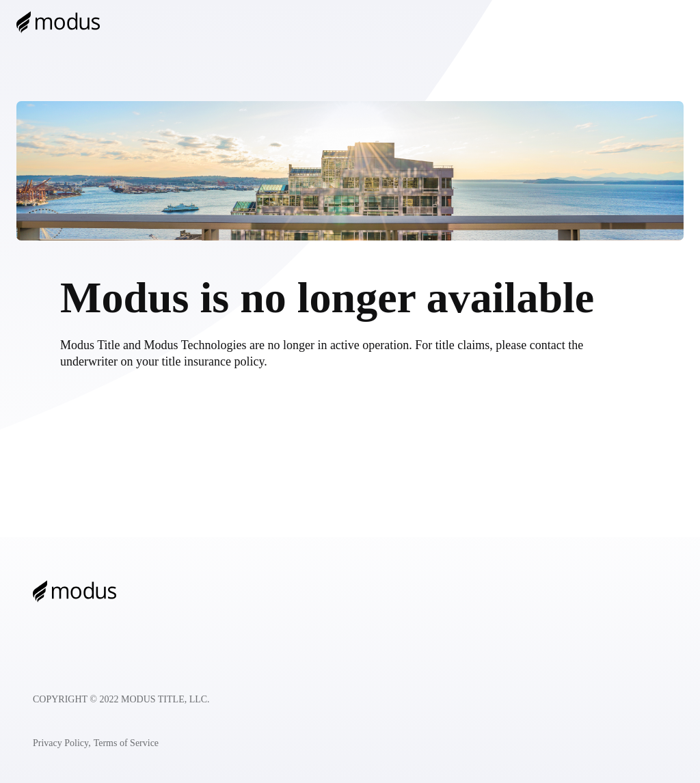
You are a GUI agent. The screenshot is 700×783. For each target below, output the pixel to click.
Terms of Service (126, 743)
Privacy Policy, (62, 743)
